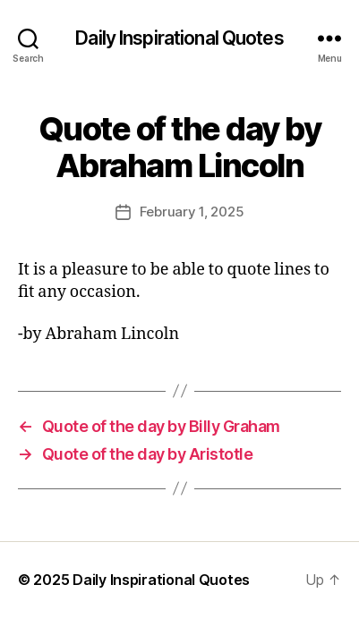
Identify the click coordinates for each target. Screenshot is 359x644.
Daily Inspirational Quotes (179, 38)
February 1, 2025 (192, 212)
